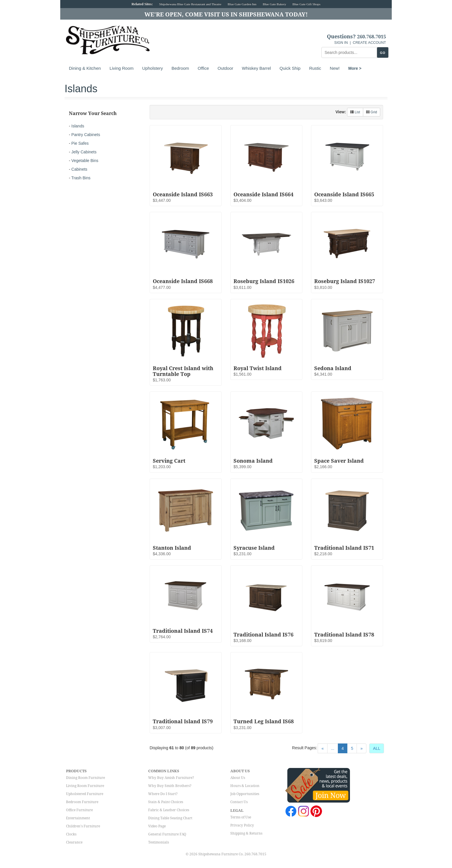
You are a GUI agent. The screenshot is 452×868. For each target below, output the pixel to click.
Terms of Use (241, 817)
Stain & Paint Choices (166, 802)
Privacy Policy (242, 825)
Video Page (157, 826)
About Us (238, 778)
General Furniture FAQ (167, 834)
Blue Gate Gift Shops (306, 4)
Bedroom (180, 68)
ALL (377, 748)
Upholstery (152, 68)
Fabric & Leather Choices (169, 810)
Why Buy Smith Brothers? (170, 786)
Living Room (122, 68)
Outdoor (225, 68)
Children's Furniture (83, 826)
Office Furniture (79, 810)
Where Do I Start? (163, 794)
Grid (372, 112)
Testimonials (159, 842)
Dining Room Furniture (85, 778)
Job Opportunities (245, 794)
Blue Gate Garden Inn (242, 4)
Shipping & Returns (246, 833)
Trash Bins (81, 178)
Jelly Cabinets (84, 152)
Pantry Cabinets (86, 135)
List (355, 112)
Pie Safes (80, 143)
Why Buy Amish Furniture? (171, 778)
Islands (78, 126)
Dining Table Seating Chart (170, 818)
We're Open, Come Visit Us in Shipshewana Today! (226, 14)
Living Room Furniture (85, 786)
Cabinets (79, 169)
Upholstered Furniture (85, 794)
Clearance (74, 842)
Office (203, 68)
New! (335, 68)
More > (355, 68)
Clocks (71, 834)
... (333, 748)
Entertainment (78, 818)
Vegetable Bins (85, 161)
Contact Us (239, 802)
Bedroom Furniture (82, 802)
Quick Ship (290, 68)
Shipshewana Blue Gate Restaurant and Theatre (190, 4)
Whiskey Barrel (256, 68)
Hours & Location (245, 786)
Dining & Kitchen (85, 68)
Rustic (315, 68)
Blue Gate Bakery (274, 4)
